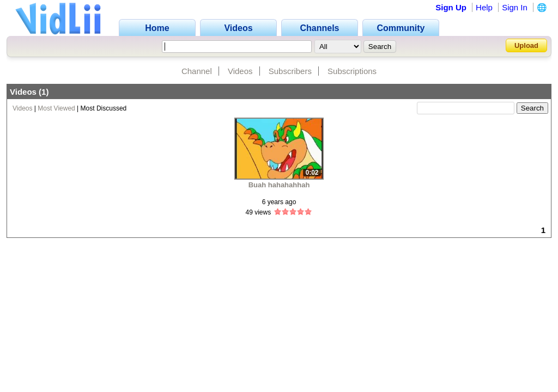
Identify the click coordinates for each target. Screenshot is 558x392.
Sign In (515, 7)
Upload (526, 45)
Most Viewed (56, 108)
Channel (197, 71)
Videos (240, 71)
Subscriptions (352, 71)
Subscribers (290, 71)
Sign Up (451, 7)
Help (484, 7)
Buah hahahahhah (279, 185)
